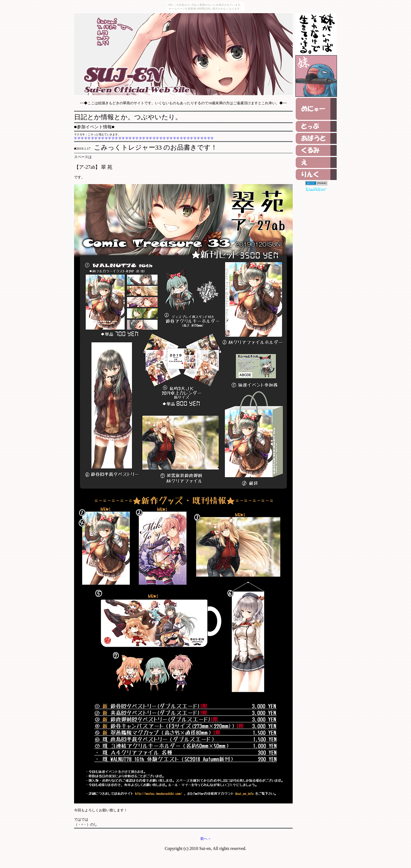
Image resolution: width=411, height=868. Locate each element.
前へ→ (206, 839)
